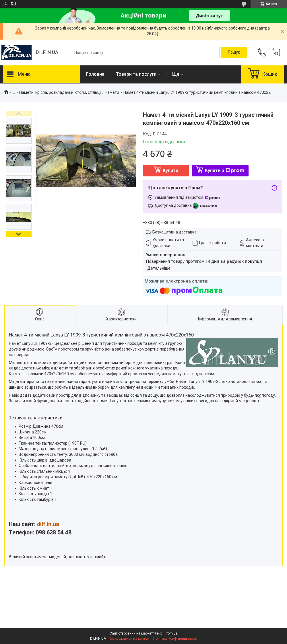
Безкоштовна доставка (174, 232)
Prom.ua (171, 633)
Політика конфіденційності (175, 639)
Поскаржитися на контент (130, 639)
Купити (170, 171)
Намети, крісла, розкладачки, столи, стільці (60, 92)
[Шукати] (234, 52)
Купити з (225, 171)
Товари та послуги (136, 74)
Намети (112, 92)
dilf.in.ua (48, 524)
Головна (95, 74)
